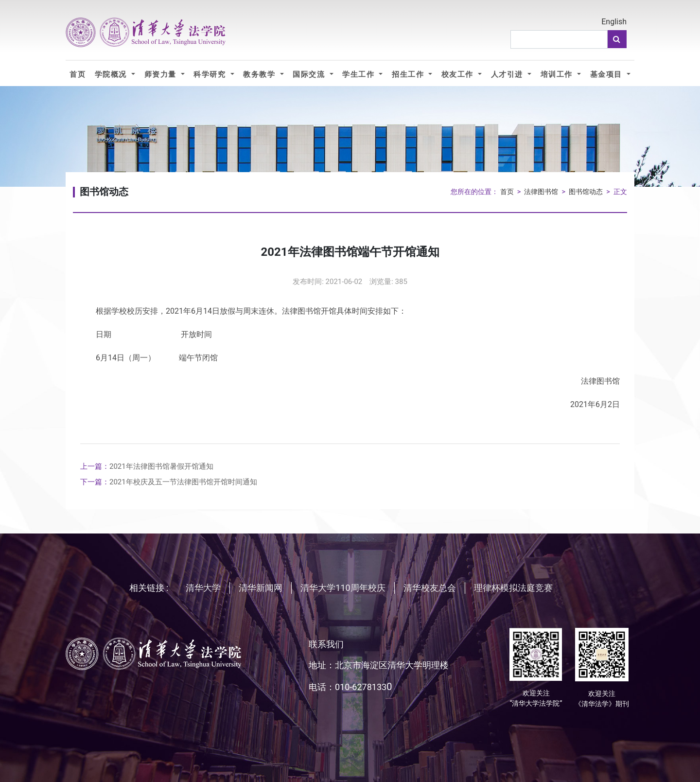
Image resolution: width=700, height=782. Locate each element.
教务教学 (260, 74)
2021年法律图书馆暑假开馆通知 (147, 466)
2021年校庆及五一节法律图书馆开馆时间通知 (169, 482)
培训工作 (558, 74)
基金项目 (607, 74)
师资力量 (162, 74)
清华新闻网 (261, 588)
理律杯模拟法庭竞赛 (513, 588)
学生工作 (359, 74)
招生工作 (409, 74)
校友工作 (459, 74)
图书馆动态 (586, 192)
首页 (78, 74)
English (614, 22)
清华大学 (203, 588)
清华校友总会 (430, 588)
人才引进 (508, 74)
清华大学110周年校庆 (343, 588)
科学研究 (211, 74)
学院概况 (112, 74)
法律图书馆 (541, 192)
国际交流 (310, 74)
